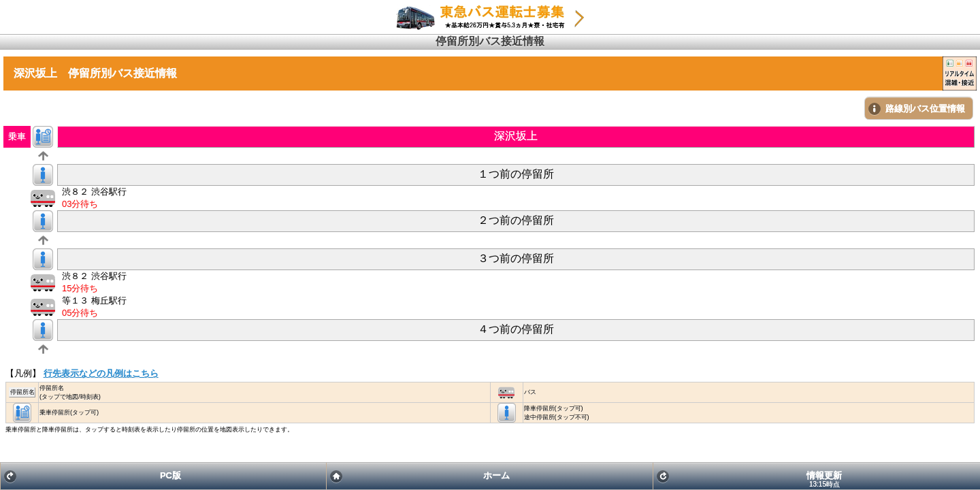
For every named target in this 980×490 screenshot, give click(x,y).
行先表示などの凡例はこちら (101, 373)
